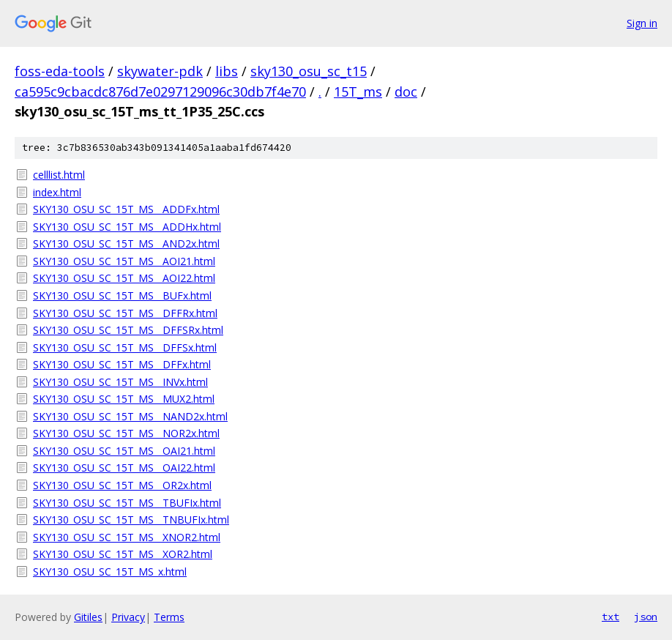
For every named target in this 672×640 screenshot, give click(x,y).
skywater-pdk (160, 71)
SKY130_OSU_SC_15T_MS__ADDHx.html (127, 227)
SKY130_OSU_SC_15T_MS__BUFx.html (122, 295)
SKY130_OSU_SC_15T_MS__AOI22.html (124, 278)
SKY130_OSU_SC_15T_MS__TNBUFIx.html (131, 520)
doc (406, 92)
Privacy (128, 617)
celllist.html (59, 175)
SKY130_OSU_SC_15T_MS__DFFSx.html (125, 347)
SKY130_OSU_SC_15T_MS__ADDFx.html (126, 209)
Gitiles (88, 617)
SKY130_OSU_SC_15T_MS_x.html (110, 572)
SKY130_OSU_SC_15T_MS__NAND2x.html (130, 416)
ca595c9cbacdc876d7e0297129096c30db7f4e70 (160, 92)
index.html (57, 192)
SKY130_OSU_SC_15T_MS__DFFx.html (122, 364)
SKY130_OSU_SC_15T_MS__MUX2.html (124, 399)
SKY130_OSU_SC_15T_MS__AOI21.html (124, 261)
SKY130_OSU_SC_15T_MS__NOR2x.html (126, 433)
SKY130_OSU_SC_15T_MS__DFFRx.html (125, 313)
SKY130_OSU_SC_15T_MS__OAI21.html (124, 451)
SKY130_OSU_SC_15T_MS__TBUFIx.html (127, 503)
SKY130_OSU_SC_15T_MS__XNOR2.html (127, 537)
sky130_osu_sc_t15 (309, 71)
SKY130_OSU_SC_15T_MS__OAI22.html (124, 468)
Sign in (642, 23)
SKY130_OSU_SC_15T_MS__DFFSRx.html (128, 330)
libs (227, 71)
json (646, 617)
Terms (169, 617)
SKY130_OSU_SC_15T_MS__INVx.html (120, 382)
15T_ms (358, 92)
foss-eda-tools (60, 71)
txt (611, 617)
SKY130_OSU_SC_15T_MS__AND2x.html (126, 243)
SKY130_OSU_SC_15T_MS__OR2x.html (122, 485)
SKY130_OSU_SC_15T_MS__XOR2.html (123, 554)
